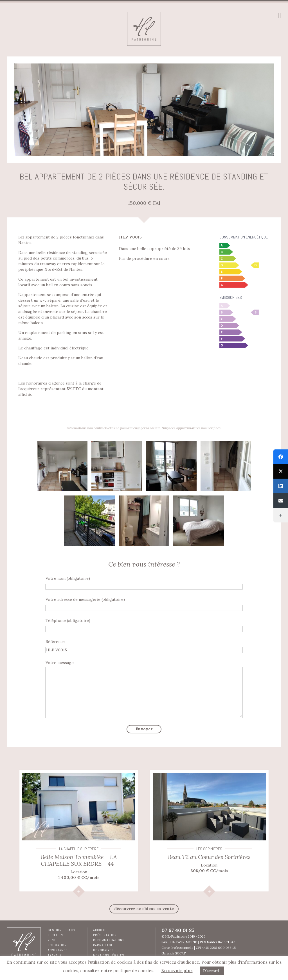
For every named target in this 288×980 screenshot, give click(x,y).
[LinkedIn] (281, 486)
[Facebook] (281, 457)
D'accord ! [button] (212, 971)
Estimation (57, 945)
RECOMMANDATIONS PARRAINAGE (109, 943)
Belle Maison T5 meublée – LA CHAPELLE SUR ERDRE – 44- (79, 860)
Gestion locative (63, 930)
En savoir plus (177, 971)
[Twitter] (281, 471)
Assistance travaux (58, 953)
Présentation (105, 935)
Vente (53, 940)
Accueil (100, 930)
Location (55, 935)
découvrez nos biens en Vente (144, 909)
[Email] (281, 501)
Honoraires (103, 950)
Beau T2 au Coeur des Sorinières (209, 857)
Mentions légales (109, 955)
